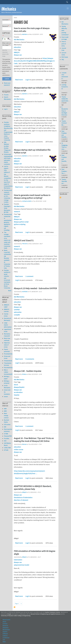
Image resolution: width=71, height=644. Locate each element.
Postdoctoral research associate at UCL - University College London (8, 196)
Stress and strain (7, 357)
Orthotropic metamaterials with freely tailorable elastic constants (8, 159)
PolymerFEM (8, 436)
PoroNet (7, 438)
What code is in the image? (7, 44)
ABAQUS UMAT (6, 306)
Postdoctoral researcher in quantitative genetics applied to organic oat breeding (8, 222)
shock (16, 385)
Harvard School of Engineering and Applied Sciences (46, 614)
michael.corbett (27, 201)
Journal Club (64, 49)
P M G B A (25, 244)
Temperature (8, 361)
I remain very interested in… (65, 76)
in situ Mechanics (7, 387)
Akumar (24, 444)
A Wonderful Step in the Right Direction (65, 111)
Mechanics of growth (7, 335)
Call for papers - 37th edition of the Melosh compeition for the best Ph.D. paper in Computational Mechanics (8, 177)
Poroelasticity (8, 354)
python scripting (20, 224)
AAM (5, 409)
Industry (5, 636)
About (4, 622)
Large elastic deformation (8, 325)
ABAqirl (24, 492)
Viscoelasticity (8, 368)
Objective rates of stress (7, 345)
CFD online (7, 425)
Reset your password (7, 84)
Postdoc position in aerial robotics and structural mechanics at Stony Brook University (7, 279)
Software (5, 634)
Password (5, 26)
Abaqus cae (18, 55)
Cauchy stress (6, 315)
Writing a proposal (7, 382)
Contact (5, 624)
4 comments (30, 359)
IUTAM (6, 434)
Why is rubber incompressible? (8, 372)
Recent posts (6, 620)
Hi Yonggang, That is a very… (65, 146)
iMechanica (9, 9)
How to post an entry (64, 44)
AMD (5, 411)
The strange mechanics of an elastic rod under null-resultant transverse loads (7, 240)
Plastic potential (7, 350)
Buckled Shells (6, 421)
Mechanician (6, 630)
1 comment (29, 276)
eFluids (6, 450)
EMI (5, 427)
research (17, 212)
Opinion (5, 632)
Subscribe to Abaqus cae (15, 607)
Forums (6, 95)
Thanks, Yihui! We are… (64, 181)
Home (15, 18)
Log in (27, 80)
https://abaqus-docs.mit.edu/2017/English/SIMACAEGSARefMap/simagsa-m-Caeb (34, 61)
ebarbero (25, 34)
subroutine (18, 312)
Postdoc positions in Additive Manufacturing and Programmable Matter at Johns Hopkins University (8, 131)
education (17, 47)
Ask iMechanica (19, 40)
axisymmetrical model (21, 565)
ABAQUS (17, 52)
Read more (19, 80)
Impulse (17, 395)
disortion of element (21, 500)
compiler (17, 315)
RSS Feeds (65, 57)
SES (5, 441)
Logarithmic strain (8, 330)
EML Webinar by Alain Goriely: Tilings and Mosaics (7, 147)
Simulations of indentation (23, 497)
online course (19, 450)
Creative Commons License (52, 612)
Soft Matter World (7, 444)
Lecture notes (64, 54)
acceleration (18, 392)
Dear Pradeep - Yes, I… (64, 171)
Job (4, 640)
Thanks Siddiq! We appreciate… (65, 99)
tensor (6, 397)
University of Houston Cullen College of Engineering (16, 616)
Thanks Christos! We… (64, 123)
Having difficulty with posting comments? (65, 31)
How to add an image (65, 38)
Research (5, 626)
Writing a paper (7, 377)
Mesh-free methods (7, 339)
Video (4, 642)
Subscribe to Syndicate (60, 198)
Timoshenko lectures (8, 364)
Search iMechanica (7, 98)
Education (6, 628)
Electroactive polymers (8, 430)
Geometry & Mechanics (8, 319)
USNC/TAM (7, 448)
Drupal (9, 614)
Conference (6, 638)
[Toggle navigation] (68, 8)
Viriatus (24, 374)
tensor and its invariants (7, 392)
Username (5, 20)
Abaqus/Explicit (19, 387)
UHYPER (17, 310)
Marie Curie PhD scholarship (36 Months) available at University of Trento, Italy (7, 259)
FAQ (63, 60)
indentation (18, 560)
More (10, 291)
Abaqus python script (21, 222)
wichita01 (25, 292)
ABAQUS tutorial (6, 310)
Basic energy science (6, 415)
